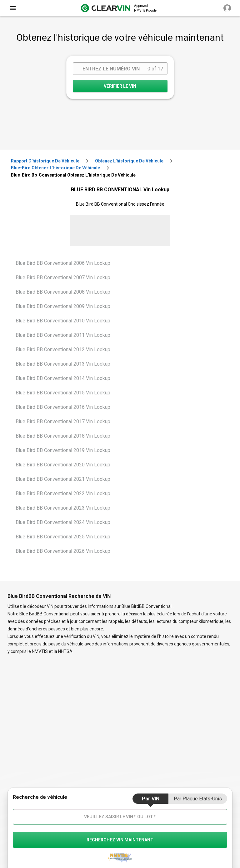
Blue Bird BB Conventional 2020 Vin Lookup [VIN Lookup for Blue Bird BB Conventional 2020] (63, 465)
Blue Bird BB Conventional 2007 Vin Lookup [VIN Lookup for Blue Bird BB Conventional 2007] (63, 277)
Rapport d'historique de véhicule (45, 161)
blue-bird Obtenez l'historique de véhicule (55, 168)
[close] (13, 8)
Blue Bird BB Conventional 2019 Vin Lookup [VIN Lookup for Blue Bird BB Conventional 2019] (63, 450)
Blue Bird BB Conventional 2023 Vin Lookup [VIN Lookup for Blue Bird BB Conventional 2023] (63, 508)
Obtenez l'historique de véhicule (129, 161)
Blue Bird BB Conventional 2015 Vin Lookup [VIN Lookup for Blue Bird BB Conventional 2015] (63, 393)
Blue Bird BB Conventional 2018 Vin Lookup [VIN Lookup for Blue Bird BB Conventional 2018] (63, 436)
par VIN (151, 799)
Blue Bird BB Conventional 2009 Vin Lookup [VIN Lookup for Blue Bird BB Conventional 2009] (63, 306)
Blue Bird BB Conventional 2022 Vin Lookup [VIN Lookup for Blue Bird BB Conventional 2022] (63, 493)
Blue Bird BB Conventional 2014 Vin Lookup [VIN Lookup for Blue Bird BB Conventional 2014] (63, 378)
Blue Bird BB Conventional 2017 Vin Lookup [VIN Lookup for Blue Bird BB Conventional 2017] (63, 421)
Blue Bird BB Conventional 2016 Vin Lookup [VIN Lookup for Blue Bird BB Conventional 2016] (63, 407)
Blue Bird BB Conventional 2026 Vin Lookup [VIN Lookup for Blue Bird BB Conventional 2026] (63, 551)
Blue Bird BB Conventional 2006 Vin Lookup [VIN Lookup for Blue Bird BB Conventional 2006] (63, 263)
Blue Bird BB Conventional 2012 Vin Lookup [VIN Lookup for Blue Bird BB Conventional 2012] (63, 349)
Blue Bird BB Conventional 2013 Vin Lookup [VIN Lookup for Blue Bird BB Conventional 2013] (63, 364)
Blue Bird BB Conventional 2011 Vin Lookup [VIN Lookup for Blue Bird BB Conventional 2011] (63, 335)
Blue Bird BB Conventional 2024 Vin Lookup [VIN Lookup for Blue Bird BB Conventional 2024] (63, 522)
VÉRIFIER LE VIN (120, 86)
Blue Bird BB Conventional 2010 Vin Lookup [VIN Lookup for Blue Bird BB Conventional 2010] (63, 321)
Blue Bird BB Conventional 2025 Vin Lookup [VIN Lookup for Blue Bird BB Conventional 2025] (63, 537)
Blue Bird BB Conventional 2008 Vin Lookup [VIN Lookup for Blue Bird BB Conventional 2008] (63, 292)
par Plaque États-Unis (198, 799)
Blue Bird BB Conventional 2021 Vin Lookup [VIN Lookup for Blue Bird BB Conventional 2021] (63, 479)
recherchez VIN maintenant (120, 840)
